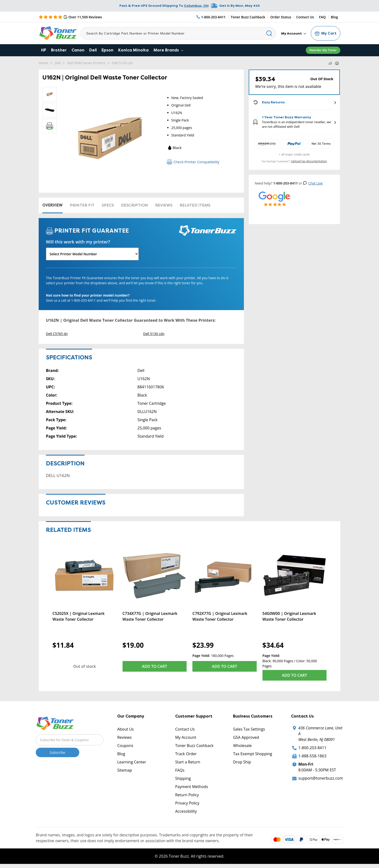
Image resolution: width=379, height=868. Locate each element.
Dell (93, 50)
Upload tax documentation (309, 161)
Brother (59, 50)
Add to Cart (154, 666)
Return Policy (187, 795)
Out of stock (85, 666)
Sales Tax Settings (249, 729)
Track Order (186, 754)
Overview (52, 205)
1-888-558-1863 (312, 756)
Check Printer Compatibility (193, 162)
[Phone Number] (211, 17)
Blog (334, 17)
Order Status (281, 17)
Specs (108, 205)
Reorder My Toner (323, 50)
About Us (126, 729)
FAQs (180, 770)
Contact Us (305, 17)
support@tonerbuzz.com (321, 778)
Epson (107, 50)
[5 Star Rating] (70, 17)
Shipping (183, 778)
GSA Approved (246, 737)
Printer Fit (82, 205)
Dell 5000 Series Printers (86, 63)
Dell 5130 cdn (122, 63)
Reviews (164, 205)
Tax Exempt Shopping (252, 754)
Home (44, 63)
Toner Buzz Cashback (248, 17)
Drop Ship (242, 762)
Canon (78, 50)
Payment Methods (192, 787)
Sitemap (125, 770)
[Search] (178, 33)
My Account (294, 33)
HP (44, 50)
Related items (195, 205)
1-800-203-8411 (312, 748)
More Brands (168, 50)
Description (135, 205)
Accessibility (186, 811)
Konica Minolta (133, 50)
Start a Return (188, 762)
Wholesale (242, 746)
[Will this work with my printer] (92, 254)
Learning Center (132, 762)
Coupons (125, 746)
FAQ (322, 17)
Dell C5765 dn (57, 334)
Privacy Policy (187, 803)
